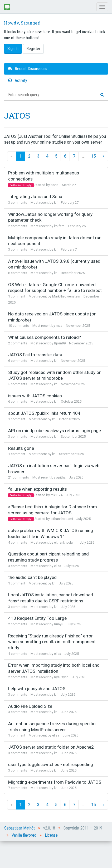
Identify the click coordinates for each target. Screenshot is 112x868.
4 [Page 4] (47, 156)
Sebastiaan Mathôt (20, 828)
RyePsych (61, 677)
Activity (18, 81)
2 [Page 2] (29, 156)
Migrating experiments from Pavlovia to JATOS (55, 782)
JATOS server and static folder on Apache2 (51, 747)
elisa (58, 566)
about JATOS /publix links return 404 (44, 413)
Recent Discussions (28, 69)
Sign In (13, 49)
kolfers (59, 226)
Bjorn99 (60, 343)
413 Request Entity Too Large (37, 618)
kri (56, 203)
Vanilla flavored (24, 835)
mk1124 (57, 495)
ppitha (61, 477)
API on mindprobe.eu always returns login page (55, 431)
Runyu (59, 624)
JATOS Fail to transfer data (35, 355)
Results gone (21, 448)
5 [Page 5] (56, 156)
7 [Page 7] (74, 156)
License (51, 835)
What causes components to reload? (45, 337)
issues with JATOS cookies (35, 396)
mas (59, 326)
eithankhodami (62, 519)
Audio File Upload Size (30, 706)
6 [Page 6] (65, 156)
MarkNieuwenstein (66, 296)
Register (33, 49)
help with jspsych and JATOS (37, 689)
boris (55, 185)
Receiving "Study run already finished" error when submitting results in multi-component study (52, 642)
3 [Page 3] (38, 156)
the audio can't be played (32, 577)
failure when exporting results (38, 489)
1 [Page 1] (20, 156)
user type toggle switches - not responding (51, 764)
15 (94, 156)
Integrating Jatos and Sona (35, 197)
